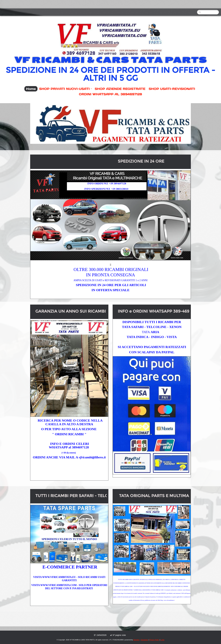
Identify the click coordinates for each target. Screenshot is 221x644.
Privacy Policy (154, 640)
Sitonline (136, 640)
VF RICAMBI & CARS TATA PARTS (111, 60)
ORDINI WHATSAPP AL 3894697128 (111, 94)
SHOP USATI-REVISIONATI (172, 89)
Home (31, 89)
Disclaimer (144, 640)
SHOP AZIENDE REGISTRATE (120, 89)
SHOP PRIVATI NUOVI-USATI (65, 89)
